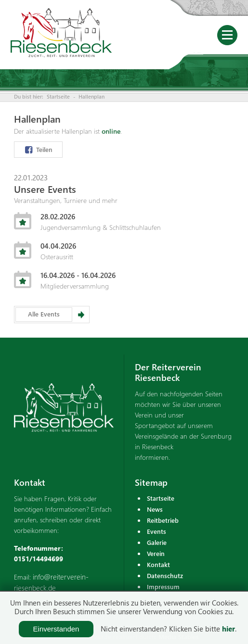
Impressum (163, 587)
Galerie (157, 542)
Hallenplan (91, 96)
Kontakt (158, 564)
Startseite (58, 96)
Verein (156, 553)
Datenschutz (165, 575)
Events (157, 531)
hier (228, 629)
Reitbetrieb (163, 520)
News (155, 509)
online (111, 131)
